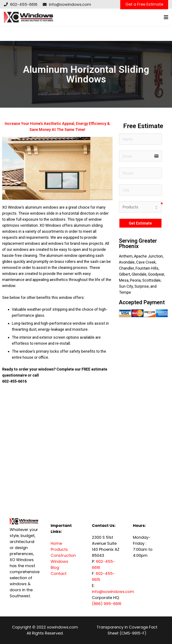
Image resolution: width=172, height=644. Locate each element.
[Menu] (166, 17)
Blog (55, 567)
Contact (59, 573)
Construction (63, 555)
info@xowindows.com (70, 4)
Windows (59, 561)
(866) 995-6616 (107, 604)
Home (56, 543)
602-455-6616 (24, 4)
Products (59, 549)
